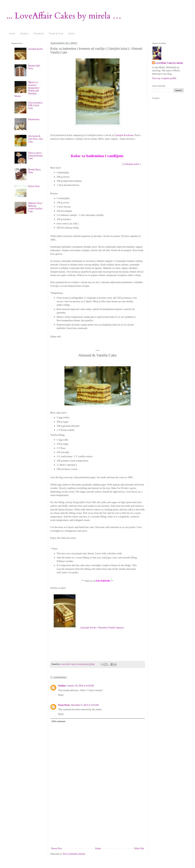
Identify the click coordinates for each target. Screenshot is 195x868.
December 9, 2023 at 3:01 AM (85, 705)
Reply (61, 695)
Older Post (139, 848)
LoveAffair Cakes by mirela (72, 664)
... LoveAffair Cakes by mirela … (64, 16)
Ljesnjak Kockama (124, 135)
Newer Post (56, 848)
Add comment (58, 721)
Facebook (39, 34)
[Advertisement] (97, 822)
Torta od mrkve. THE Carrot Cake (36, 106)
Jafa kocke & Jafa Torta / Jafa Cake (35, 139)
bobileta (62, 686)
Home (12, 34)
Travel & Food (56, 34)
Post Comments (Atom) (74, 854)
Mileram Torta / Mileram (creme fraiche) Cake (35, 207)
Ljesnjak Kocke (35, 49)
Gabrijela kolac (131, 164)
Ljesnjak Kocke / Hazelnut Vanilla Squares (102, 627)
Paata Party (64, 705)
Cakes (71, 34)
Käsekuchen (34, 119)
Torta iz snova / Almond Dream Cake (35, 156)
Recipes (24, 34)
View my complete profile (164, 78)
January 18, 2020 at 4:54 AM (80, 686)
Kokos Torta (34, 186)
